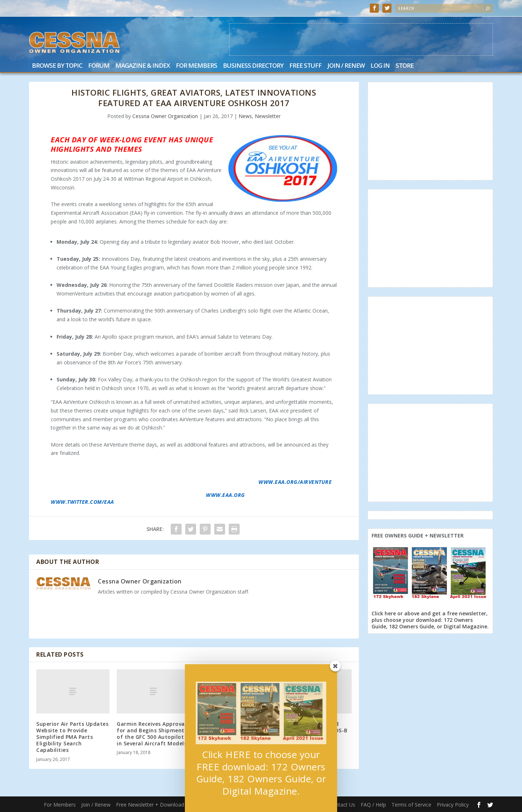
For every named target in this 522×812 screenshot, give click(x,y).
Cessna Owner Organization (165, 116)
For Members (196, 66)
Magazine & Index (143, 66)
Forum (99, 66)
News (245, 116)
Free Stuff (305, 66)
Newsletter (268, 116)
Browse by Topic (57, 66)
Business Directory (253, 66)
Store (405, 66)
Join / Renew (346, 66)
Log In (380, 66)
